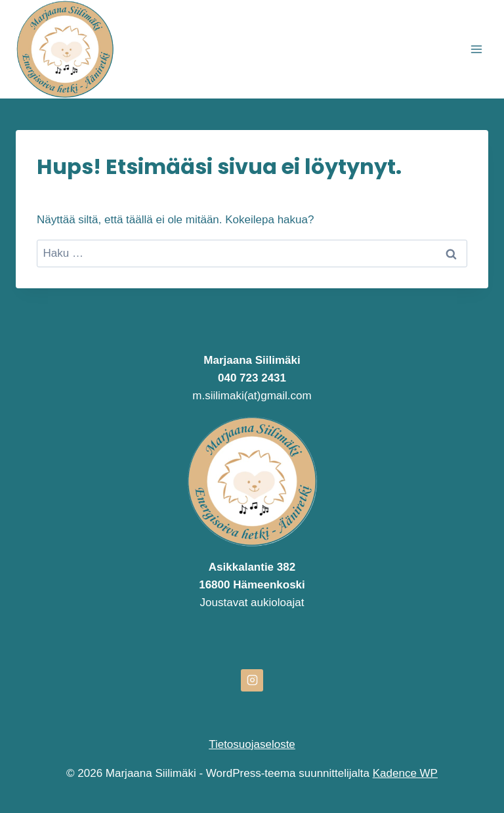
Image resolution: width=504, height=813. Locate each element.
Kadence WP (405, 773)
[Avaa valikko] (476, 49)
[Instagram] (252, 680)
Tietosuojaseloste (252, 744)
